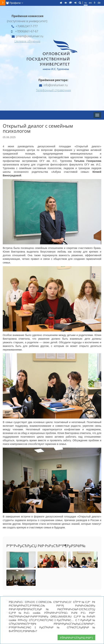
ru (86, 3)
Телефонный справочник (53, 90)
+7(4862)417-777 (25, 26)
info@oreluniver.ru (53, 85)
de (99, 3)
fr (95, 3)
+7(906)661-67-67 (25, 31)
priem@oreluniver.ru (27, 36)
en (90, 3)
